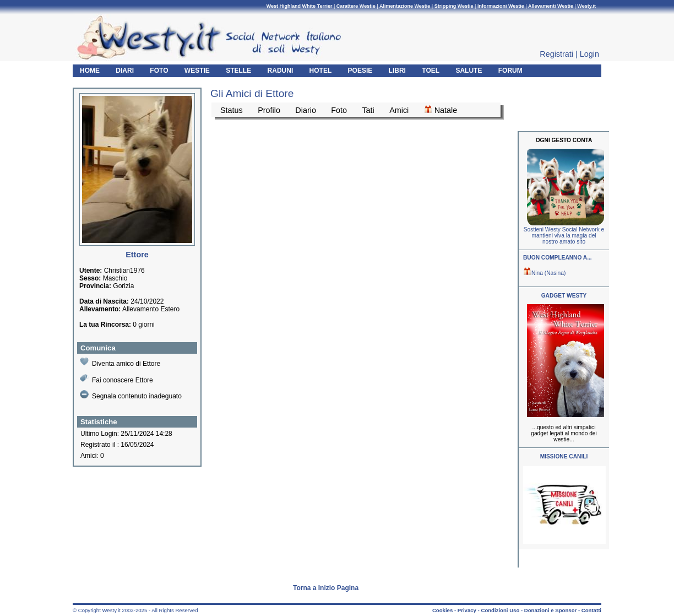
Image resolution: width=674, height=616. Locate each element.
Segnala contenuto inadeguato (131, 395)
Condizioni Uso (500, 610)
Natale (441, 110)
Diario (306, 110)
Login (589, 54)
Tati (368, 110)
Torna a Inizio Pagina (326, 588)
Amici (399, 110)
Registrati (556, 54)
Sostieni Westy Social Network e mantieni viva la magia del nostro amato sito (564, 236)
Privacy (467, 610)
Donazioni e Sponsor (550, 610)
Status (232, 110)
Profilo (269, 110)
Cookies (442, 610)
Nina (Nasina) (544, 273)
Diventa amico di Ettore (120, 362)
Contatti (591, 610)
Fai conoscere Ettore (116, 379)
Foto (339, 110)
